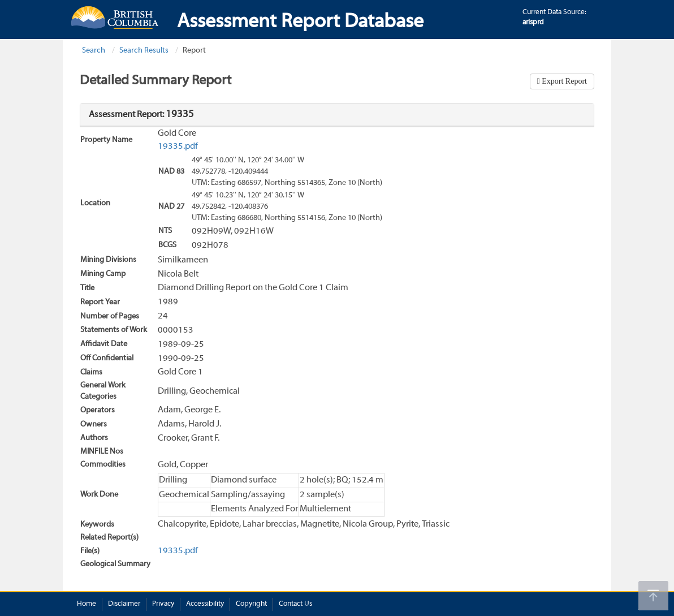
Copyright (251, 604)
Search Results (144, 51)
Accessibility (205, 604)
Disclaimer (124, 604)
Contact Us (295, 604)
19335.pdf (178, 147)
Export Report (563, 81)
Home (87, 604)
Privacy (163, 604)
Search (94, 51)
